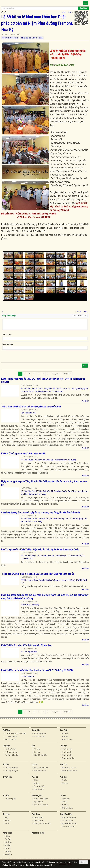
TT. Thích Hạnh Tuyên (59, 491)
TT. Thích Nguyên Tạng (76, 388)
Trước (64, 12)
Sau (70, 12)
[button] (86, 3)
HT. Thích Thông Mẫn (44, 388)
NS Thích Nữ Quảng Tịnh (78, 519)
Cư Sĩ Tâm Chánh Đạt (46, 460)
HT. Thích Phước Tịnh (29, 460)
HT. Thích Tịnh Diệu (43, 491)
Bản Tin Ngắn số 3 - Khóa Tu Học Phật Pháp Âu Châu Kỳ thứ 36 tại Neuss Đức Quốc (40, 550)
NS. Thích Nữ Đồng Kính (59, 519)
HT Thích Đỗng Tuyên (10, 38)
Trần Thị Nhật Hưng (28, 413)
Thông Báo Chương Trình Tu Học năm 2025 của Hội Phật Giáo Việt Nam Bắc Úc (38, 574)
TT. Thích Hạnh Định (59, 556)
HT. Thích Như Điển (44, 556)
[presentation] (20, 357)
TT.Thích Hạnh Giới (74, 556)
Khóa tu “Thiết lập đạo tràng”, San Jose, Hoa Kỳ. (23, 454)
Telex (80, 316)
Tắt (74, 316)
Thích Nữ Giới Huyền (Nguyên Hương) (53, 580)
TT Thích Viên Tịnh (56, 391)
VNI (85, 316)
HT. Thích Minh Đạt (28, 491)
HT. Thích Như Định (60, 388)
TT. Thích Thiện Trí (27, 676)
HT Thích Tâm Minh (28, 388)
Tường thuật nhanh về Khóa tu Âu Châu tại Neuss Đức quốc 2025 (31, 407)
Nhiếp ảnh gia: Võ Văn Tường (32, 38)
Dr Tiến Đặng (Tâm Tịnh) (30, 605)
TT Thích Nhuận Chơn (40, 391)
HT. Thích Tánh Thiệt (28, 556)
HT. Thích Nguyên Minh (29, 652)
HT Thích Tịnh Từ (27, 519)
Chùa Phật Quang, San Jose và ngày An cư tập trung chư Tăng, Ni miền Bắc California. (41, 512)
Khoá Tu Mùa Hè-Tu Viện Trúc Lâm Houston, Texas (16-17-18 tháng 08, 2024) (37, 670)
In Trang (2, 311)
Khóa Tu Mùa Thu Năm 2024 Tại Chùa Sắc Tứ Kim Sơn (26, 646)
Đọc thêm (85, 401)
